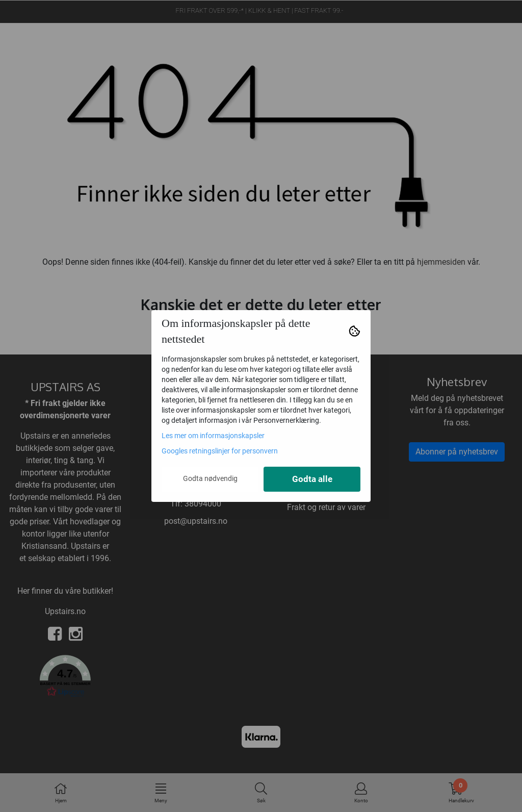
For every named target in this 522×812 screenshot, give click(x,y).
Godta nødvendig (210, 478)
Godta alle (312, 479)
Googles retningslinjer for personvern (220, 451)
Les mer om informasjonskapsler (213, 436)
